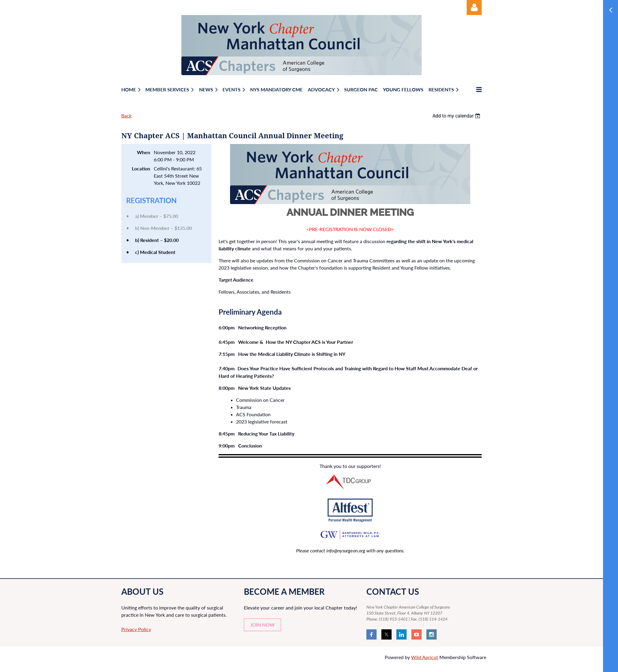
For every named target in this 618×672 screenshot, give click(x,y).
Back (126, 116)
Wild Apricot (425, 657)
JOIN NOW (262, 625)
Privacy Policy (136, 629)
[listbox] (457, 116)
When (144, 152)
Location (141, 168)
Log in (474, 8)
